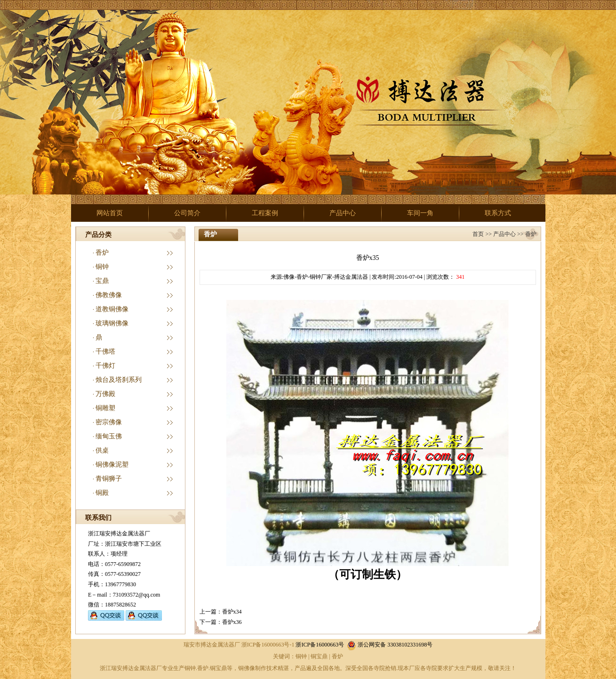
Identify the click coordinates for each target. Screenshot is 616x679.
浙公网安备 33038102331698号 (390, 645)
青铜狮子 (109, 479)
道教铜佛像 (112, 309)
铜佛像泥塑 (112, 465)
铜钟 (102, 267)
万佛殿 (105, 394)
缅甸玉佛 (109, 436)
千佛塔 (105, 352)
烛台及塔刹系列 (119, 380)
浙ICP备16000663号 (320, 645)
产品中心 (343, 213)
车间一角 (420, 213)
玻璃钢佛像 (112, 323)
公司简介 (187, 213)
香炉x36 (232, 622)
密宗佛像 (109, 422)
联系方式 (498, 213)
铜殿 (102, 493)
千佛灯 (105, 366)
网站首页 (110, 213)
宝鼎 (102, 281)
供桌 (102, 450)
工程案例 (265, 213)
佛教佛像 (109, 295)
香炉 (102, 253)
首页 (478, 234)
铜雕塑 (105, 408)
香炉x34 (232, 612)
